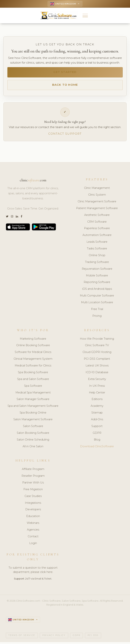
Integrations (33, 504)
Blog (97, 441)
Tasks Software (97, 250)
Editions (97, 401)
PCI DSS (93, 637)
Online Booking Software (33, 347)
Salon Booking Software (33, 435)
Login (33, 545)
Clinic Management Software (97, 203)
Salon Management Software (33, 421)
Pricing (97, 317)
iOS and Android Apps (97, 291)
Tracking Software (97, 264)
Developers (33, 511)
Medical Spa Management (33, 394)
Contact (33, 538)
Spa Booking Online (33, 414)
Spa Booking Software (33, 374)
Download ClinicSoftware (97, 448)
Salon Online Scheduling (33, 441)
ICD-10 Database (97, 374)
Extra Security (97, 381)
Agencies (33, 531)
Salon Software (33, 428)
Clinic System (97, 196)
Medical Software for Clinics (33, 367)
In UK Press (97, 387)
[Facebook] (21, 218)
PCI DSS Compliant (97, 360)
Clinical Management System (33, 360)
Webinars (33, 525)
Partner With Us (33, 484)
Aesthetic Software (97, 217)
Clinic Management (97, 190)
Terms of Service (22, 637)
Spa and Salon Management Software (33, 408)
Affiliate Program (33, 471)
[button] (85, 16)
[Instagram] (12, 218)
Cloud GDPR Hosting (97, 354)
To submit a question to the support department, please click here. (33, 572)
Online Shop (97, 257)
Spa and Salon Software (33, 381)
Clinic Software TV (97, 347)
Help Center (97, 394)
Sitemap (97, 414)
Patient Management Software (97, 210)
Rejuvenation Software (97, 270)
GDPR (97, 435)
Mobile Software (97, 277)
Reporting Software (97, 284)
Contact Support (65, 135)
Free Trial (97, 311)
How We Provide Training (97, 340)
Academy (97, 408)
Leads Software (97, 243)
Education (33, 518)
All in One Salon (33, 448)
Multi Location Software (97, 304)
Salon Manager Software (33, 401)
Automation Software (97, 237)
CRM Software (97, 223)
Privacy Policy (54, 637)
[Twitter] (7, 218)
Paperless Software (97, 230)
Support (97, 428)
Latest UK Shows (97, 367)
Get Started (65, 73)
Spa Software (33, 387)
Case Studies (33, 498)
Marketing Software (33, 340)
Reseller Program (33, 477)
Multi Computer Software (97, 297)
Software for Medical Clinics (33, 354)
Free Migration (33, 491)
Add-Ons (97, 421)
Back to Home (65, 86)
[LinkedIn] (17, 218)
